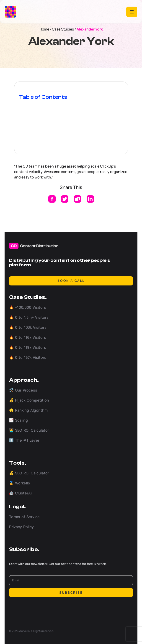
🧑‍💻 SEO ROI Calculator (29, 430)
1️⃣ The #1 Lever (24, 440)
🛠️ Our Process (23, 390)
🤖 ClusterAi (20, 493)
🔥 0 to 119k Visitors (28, 347)
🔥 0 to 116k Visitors (28, 337)
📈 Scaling (18, 420)
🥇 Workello (20, 483)
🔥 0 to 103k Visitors (28, 327)
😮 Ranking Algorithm (28, 410)
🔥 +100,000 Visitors (28, 307)
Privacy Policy (21, 527)
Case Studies (63, 29)
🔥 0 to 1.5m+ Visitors (29, 317)
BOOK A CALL (71, 281)
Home (44, 29)
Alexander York (90, 29)
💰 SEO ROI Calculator (29, 473)
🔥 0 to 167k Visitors (28, 357)
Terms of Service (24, 517)
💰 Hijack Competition (29, 400)
